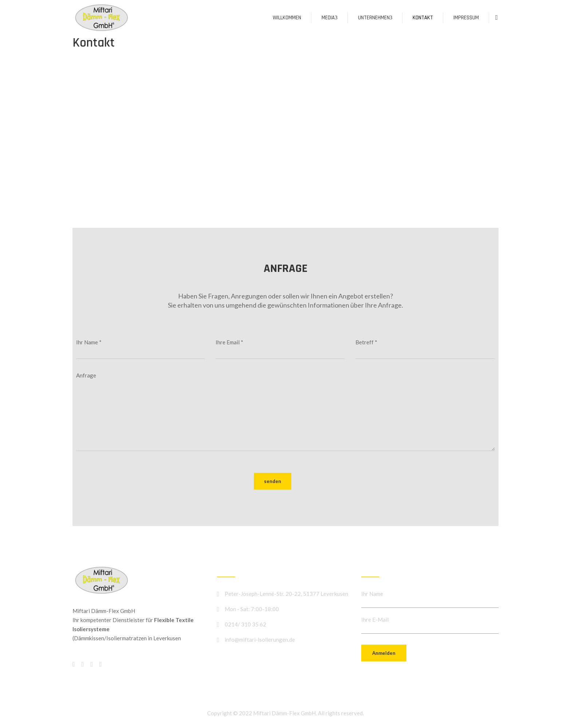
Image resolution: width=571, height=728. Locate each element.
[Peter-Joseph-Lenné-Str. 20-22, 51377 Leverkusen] (285, 129)
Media (330, 18)
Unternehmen (375, 18)
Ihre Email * (280, 349)
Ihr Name (372, 594)
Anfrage (285, 413)
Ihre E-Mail (375, 620)
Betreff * (425, 349)
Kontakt (423, 18)
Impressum (466, 18)
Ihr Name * (140, 349)
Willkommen (287, 18)
